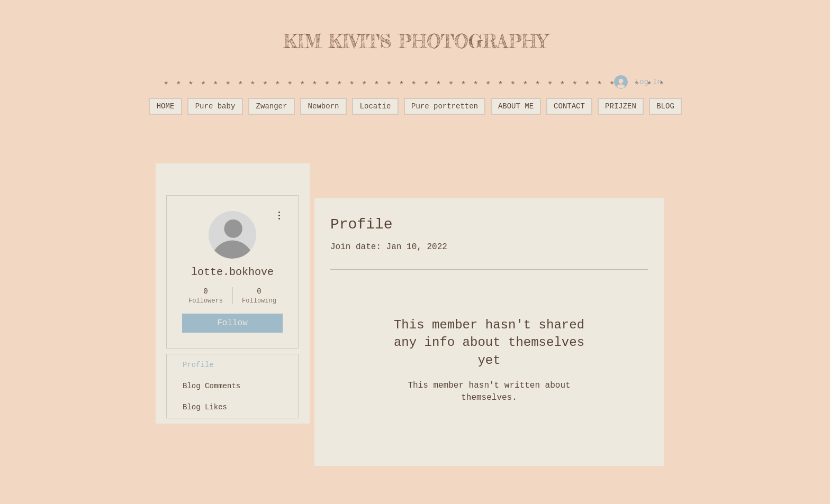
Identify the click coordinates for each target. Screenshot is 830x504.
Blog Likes (205, 407)
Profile (198, 365)
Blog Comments (211, 386)
